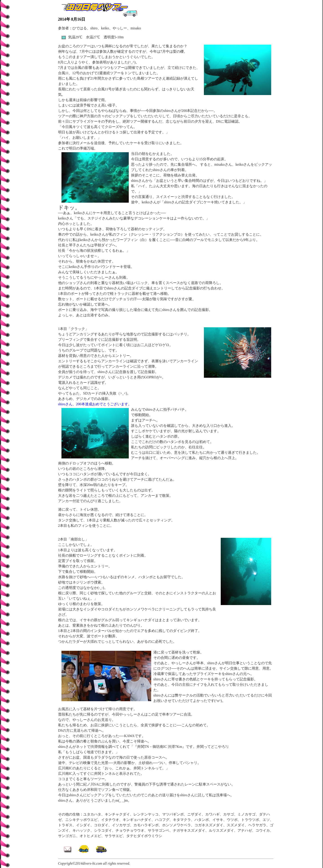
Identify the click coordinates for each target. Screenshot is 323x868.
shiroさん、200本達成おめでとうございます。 (95, 404)
